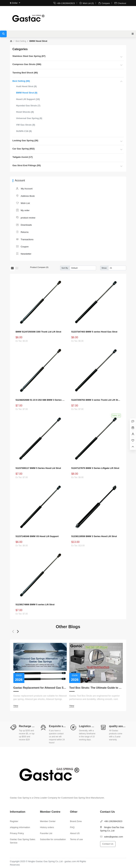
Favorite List (46, 833)
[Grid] (12, 268)
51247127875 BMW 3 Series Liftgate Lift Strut (95, 468)
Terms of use (77, 839)
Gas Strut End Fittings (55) (27, 165)
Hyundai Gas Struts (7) (28, 106)
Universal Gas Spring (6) (29, 118)
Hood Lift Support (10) (28, 99)
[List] (17, 268)
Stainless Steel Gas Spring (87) (29, 56)
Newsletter (24, 254)
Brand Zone (76, 821)
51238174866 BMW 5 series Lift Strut (35, 604)
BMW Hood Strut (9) (27, 93)
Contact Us (108, 844)
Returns (22, 232)
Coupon (22, 246)
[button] (13, 632)
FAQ (72, 827)
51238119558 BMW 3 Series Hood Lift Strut (94, 536)
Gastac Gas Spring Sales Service (23, 841)
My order (23, 210)
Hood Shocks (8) (25, 112)
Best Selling (21, 41)
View (16, 706)
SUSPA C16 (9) (24, 131)
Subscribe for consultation (53, 839)
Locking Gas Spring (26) (25, 140)
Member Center (48, 821)
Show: (104, 268)
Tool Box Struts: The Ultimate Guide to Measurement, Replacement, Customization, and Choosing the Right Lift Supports (96, 688)
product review (26, 218)
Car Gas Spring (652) (24, 149)
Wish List (23, 203)
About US (75, 833)
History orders (47, 827)
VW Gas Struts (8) (26, 125)
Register (14, 821)
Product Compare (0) (39, 267)
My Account (24, 189)
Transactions (25, 239)
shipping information (20, 827)
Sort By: (65, 268)
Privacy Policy (17, 833)
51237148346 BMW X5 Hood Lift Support (37, 536)
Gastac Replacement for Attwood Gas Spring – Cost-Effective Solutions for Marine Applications (40, 688)
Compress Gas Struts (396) (27, 64)
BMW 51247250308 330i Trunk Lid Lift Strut (38, 332)
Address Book (25, 196)
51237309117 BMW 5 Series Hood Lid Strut (38, 468)
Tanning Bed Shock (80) (25, 73)
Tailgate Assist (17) (23, 157)
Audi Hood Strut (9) (26, 86)
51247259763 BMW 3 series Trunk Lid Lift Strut (96, 400)
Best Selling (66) (21, 81)
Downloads (24, 225)
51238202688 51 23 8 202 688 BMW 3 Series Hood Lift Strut (40, 400)
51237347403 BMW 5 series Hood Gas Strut (94, 332)
